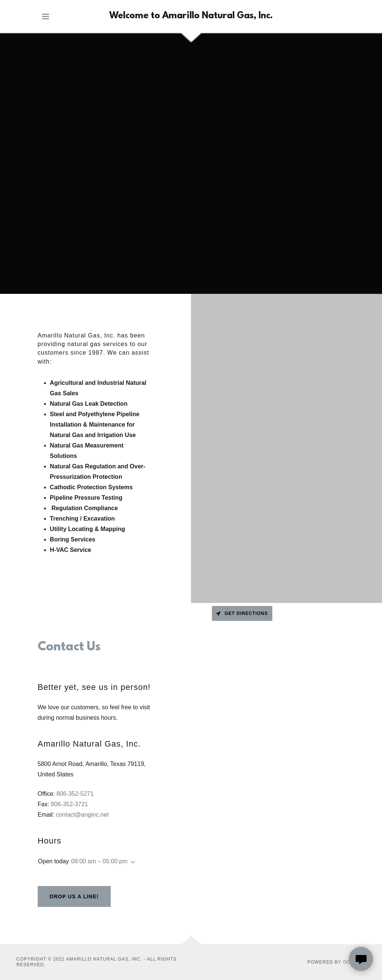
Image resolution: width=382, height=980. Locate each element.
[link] (191, 16)
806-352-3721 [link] (69, 804)
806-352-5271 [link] (75, 794)
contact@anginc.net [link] (82, 815)
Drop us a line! (74, 896)
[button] (46, 16)
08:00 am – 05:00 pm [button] (99, 861)
